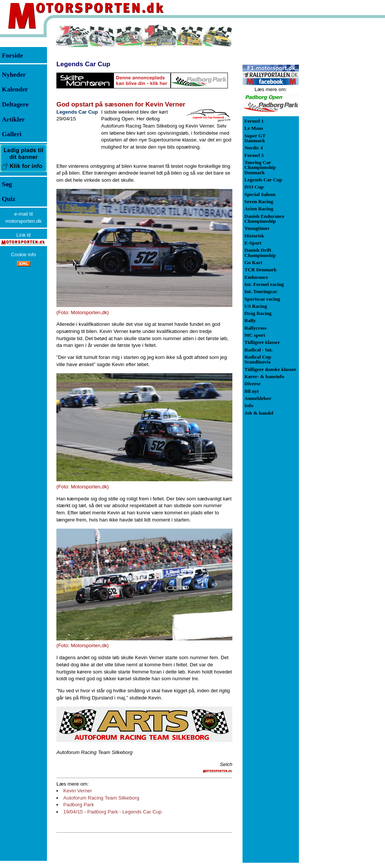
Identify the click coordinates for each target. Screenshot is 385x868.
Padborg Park (79, 805)
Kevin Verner (77, 791)
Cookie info (23, 255)
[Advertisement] (338, 137)
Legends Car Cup (83, 64)
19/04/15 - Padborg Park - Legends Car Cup (112, 812)
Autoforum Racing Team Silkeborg (101, 798)
